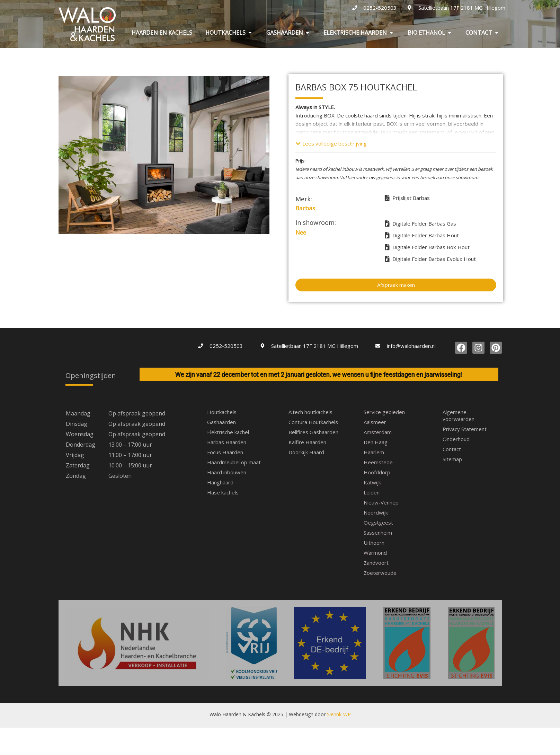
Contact (452, 449)
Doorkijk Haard (306, 452)
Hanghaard (220, 482)
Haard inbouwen (227, 472)
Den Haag (376, 442)
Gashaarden (221, 422)
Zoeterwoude (380, 573)
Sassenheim (378, 533)
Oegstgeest (378, 523)
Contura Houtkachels (313, 422)
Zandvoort (376, 563)
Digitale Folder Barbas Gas (420, 223)
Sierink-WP (339, 655)
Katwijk (372, 482)
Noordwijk (376, 512)
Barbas (305, 208)
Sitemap (452, 459)
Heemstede (378, 462)
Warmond (375, 553)
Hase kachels (223, 492)
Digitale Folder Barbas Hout (422, 235)
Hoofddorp (377, 472)
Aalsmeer (375, 422)
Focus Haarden (225, 452)
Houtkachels (222, 412)
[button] (331, 144)
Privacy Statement (465, 429)
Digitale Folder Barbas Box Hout (427, 247)
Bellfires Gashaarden (313, 432)
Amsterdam (378, 432)
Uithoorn (374, 543)
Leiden (372, 492)
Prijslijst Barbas (407, 198)
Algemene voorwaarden (459, 415)
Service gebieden (384, 412)
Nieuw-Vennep (381, 502)
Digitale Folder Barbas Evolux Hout (430, 259)
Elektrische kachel (228, 432)
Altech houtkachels (310, 412)
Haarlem (374, 452)
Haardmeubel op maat (234, 462)
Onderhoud (456, 439)
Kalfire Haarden (307, 442)
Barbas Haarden (227, 442)
